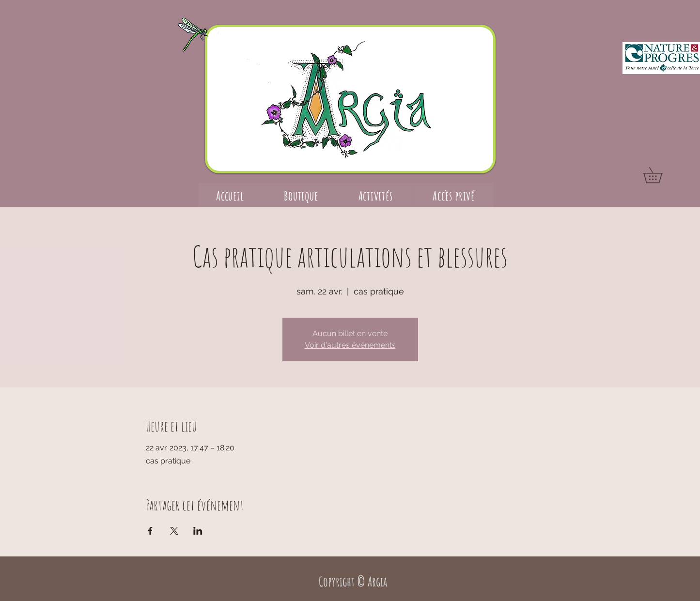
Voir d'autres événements (350, 345)
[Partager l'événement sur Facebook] (150, 531)
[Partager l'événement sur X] (174, 531)
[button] (660, 175)
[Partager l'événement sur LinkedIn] (198, 531)
